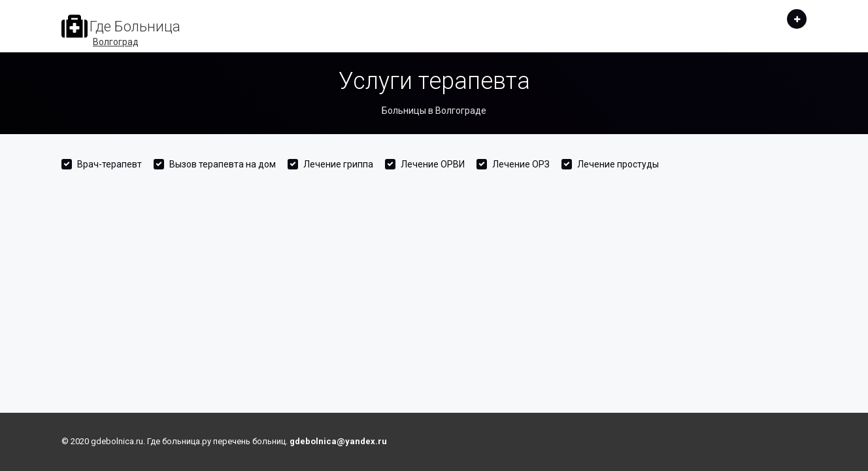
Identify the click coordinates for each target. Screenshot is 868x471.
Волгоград (116, 42)
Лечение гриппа (338, 164)
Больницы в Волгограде (434, 111)
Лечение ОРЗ (521, 164)
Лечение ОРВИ (433, 164)
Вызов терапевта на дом (223, 164)
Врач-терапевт (109, 164)
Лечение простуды (618, 164)
